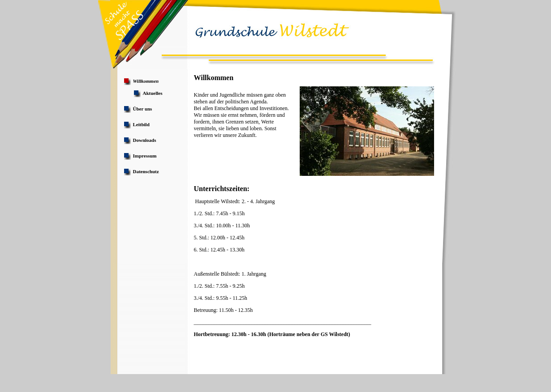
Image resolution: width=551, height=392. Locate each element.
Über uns (143, 109)
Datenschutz (146, 171)
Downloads (145, 140)
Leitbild (141, 124)
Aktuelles (153, 93)
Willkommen (146, 81)
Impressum (145, 156)
